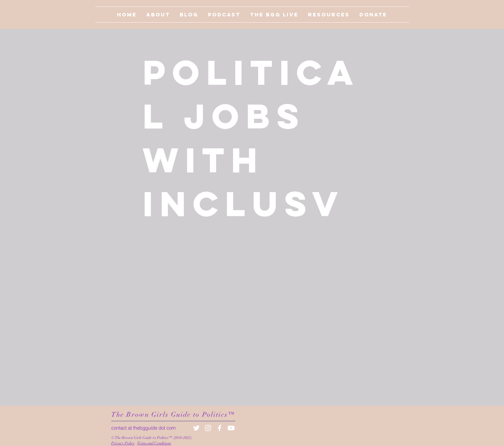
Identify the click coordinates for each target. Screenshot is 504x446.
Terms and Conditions (154, 443)
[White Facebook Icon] (220, 428)
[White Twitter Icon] (196, 428)
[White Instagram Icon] (208, 428)
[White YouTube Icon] (231, 428)
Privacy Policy (123, 443)
